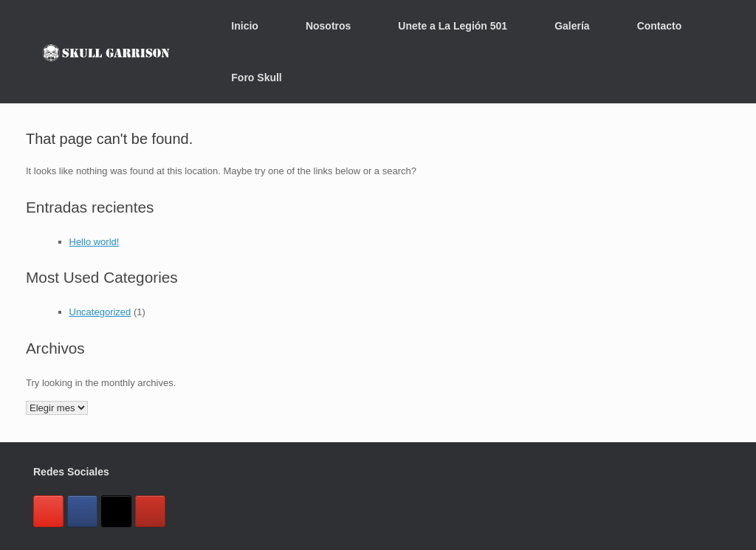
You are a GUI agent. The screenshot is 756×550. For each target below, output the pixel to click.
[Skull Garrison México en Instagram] (48, 511)
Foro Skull (256, 78)
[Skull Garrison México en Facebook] (82, 511)
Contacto (660, 26)
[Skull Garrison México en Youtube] (150, 511)
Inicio (245, 26)
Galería (572, 26)
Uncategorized (100, 312)
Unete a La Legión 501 (453, 26)
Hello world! (94, 242)
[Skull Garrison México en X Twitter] (116, 511)
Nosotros (328, 26)
